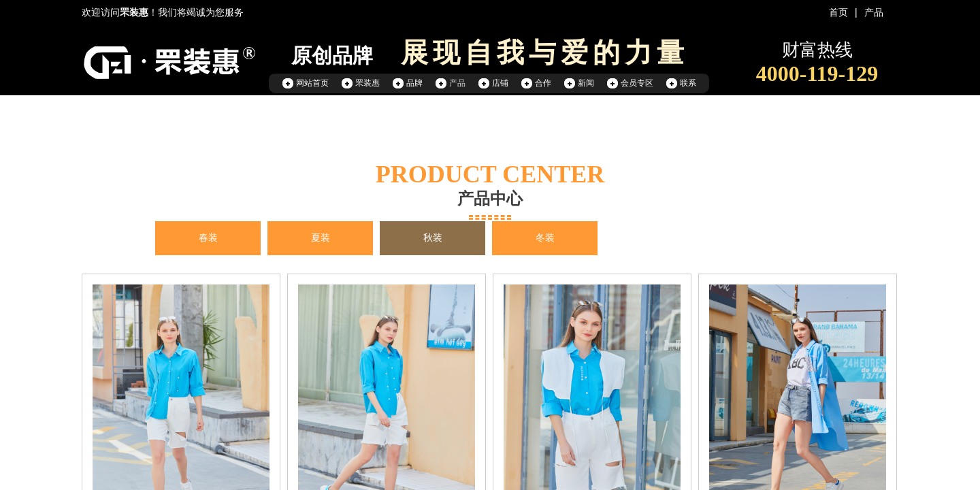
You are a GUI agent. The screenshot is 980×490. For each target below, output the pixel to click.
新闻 (586, 83)
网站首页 (312, 83)
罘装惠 (367, 83)
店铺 (500, 83)
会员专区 (637, 83)
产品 (874, 13)
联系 (688, 83)
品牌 (414, 83)
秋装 (433, 238)
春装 (208, 238)
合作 (543, 83)
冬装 (545, 238)
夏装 (321, 238)
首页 (838, 13)
